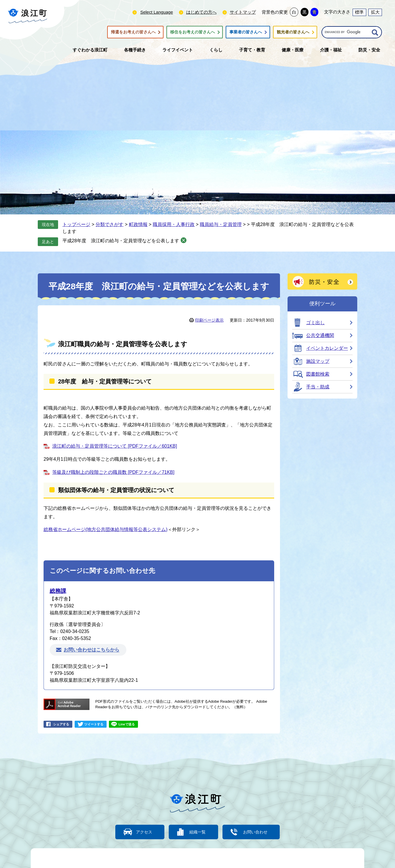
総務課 (58, 591)
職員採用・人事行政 (174, 224)
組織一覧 (198, 832)
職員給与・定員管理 (221, 224)
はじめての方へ (201, 12)
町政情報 (138, 224)
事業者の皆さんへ (246, 32)
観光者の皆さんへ (293, 32)
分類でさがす (109, 224)
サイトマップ (243, 12)
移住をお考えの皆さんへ (193, 32)
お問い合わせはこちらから (91, 650)
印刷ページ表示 (209, 320)
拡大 (375, 12)
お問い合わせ (258, 832)
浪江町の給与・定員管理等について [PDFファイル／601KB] (115, 446)
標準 (359, 12)
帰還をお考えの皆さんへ (133, 32)
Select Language (157, 12)
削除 (184, 240)
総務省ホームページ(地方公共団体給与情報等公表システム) (106, 529)
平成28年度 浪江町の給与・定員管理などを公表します (121, 241)
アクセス (141, 832)
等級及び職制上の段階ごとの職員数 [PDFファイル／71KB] (113, 472)
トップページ (76, 224)
